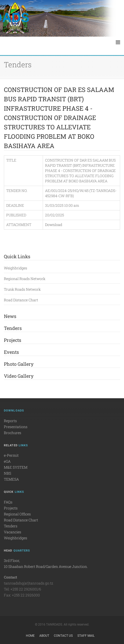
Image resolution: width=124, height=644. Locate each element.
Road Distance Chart (21, 300)
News (10, 316)
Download (54, 225)
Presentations (16, 427)
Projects (13, 340)
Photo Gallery (19, 364)
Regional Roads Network (25, 279)
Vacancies (13, 532)
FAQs (8, 502)
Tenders (13, 328)
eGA (7, 461)
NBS (8, 473)
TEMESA (11, 479)
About (44, 636)
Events (11, 352)
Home (30, 636)
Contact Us (63, 636)
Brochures (13, 433)
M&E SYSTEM (16, 467)
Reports (10, 421)
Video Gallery (19, 376)
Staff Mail (86, 636)
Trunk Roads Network (22, 289)
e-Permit (11, 455)
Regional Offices (17, 514)
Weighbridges (16, 268)
